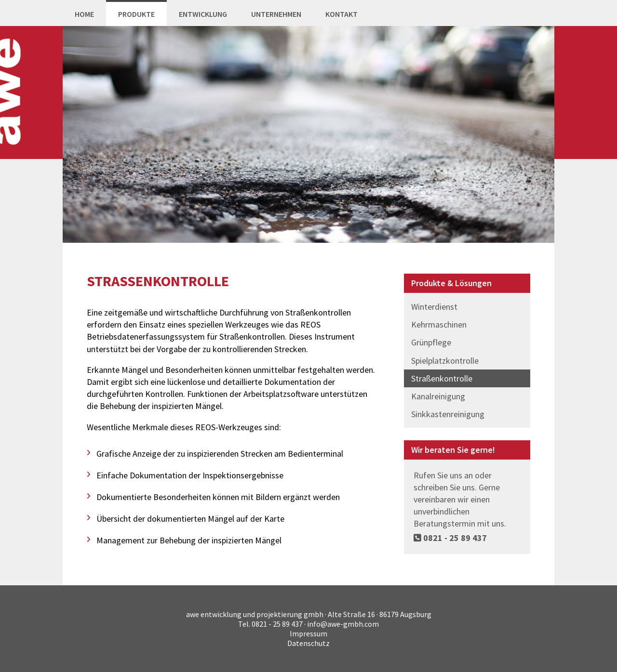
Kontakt (342, 14)
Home (84, 14)
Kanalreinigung (438, 396)
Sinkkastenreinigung (448, 414)
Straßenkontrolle (442, 378)
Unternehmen (276, 14)
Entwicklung (203, 14)
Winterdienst (434, 307)
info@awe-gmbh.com (343, 624)
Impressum (308, 633)
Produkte (136, 14)
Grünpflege (431, 342)
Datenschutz (308, 643)
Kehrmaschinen (439, 324)
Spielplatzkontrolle (445, 361)
